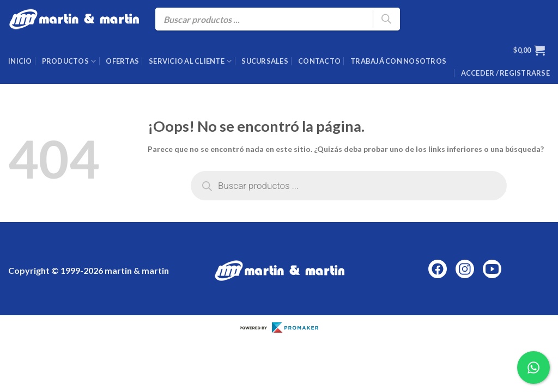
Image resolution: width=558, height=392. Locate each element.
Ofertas (122, 61)
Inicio (20, 61)
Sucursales (265, 61)
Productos (69, 61)
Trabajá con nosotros (398, 61)
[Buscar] (386, 19)
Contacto (319, 61)
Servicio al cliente (190, 61)
